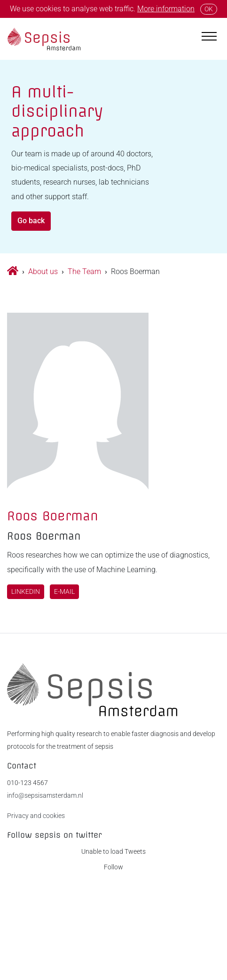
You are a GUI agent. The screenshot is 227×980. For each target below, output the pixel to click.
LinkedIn (26, 591)
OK (209, 9)
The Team (84, 271)
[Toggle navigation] (209, 35)
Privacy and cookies (36, 816)
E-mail (64, 591)
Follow (113, 867)
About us (43, 271)
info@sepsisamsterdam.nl (45, 796)
